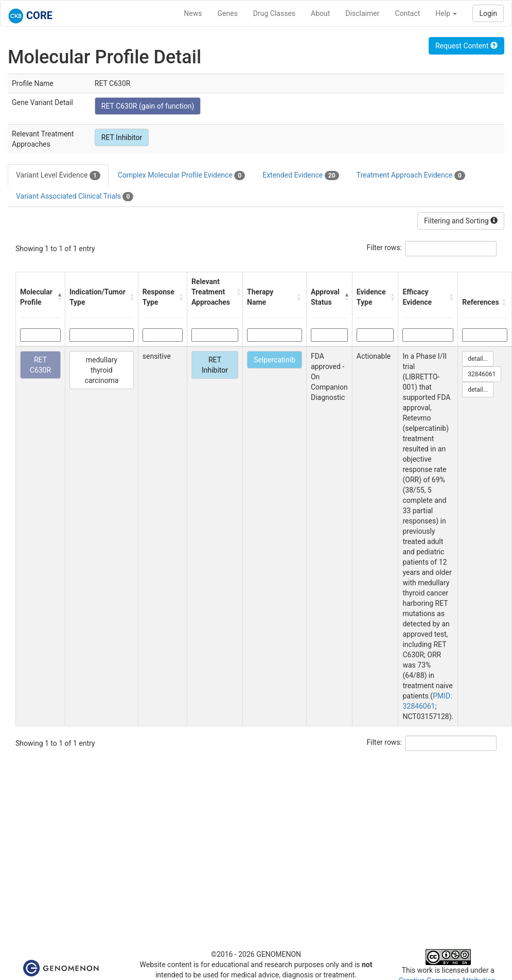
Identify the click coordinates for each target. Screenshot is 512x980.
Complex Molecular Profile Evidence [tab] (181, 176)
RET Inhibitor (122, 137)
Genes (228, 13)
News (193, 13)
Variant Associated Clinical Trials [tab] (75, 197)
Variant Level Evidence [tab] (58, 176)
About (320, 13)
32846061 (482, 374)
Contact (407, 13)
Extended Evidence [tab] (301, 176)
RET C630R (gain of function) (148, 106)
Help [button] (446, 13)
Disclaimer (362, 13)
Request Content (466, 46)
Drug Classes (274, 13)
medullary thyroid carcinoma (101, 370)
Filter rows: (385, 248)
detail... (478, 359)
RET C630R (40, 365)
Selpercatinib (275, 360)
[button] (58, 297)
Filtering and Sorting (461, 221)
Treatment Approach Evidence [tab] (411, 176)
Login (488, 13)
